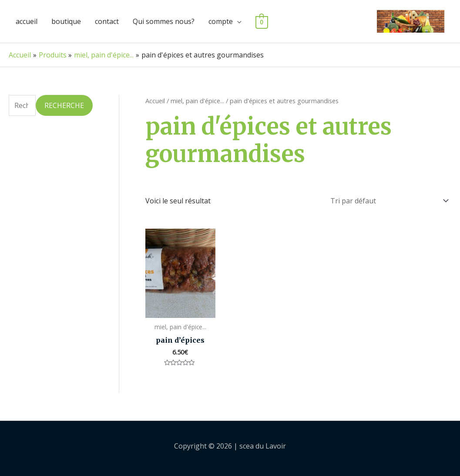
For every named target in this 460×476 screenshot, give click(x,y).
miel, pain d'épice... (197, 101)
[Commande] (388, 200)
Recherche (64, 105)
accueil (27, 21)
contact (107, 21)
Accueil (155, 101)
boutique (66, 21)
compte (221, 21)
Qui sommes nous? (164, 21)
